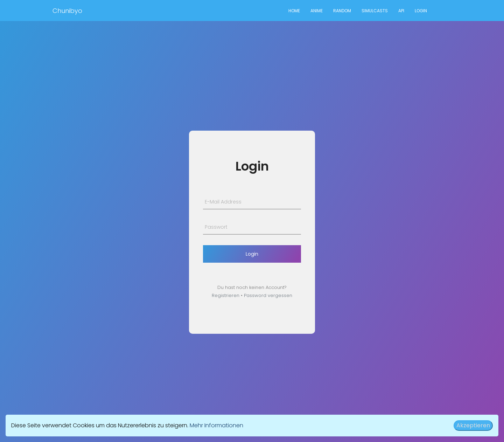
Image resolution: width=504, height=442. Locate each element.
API (401, 11)
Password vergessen (268, 295)
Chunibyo (67, 11)
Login (421, 11)
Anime (317, 11)
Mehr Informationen (216, 425)
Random (342, 11)
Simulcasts (375, 11)
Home (294, 11)
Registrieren (226, 295)
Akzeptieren (473, 425)
